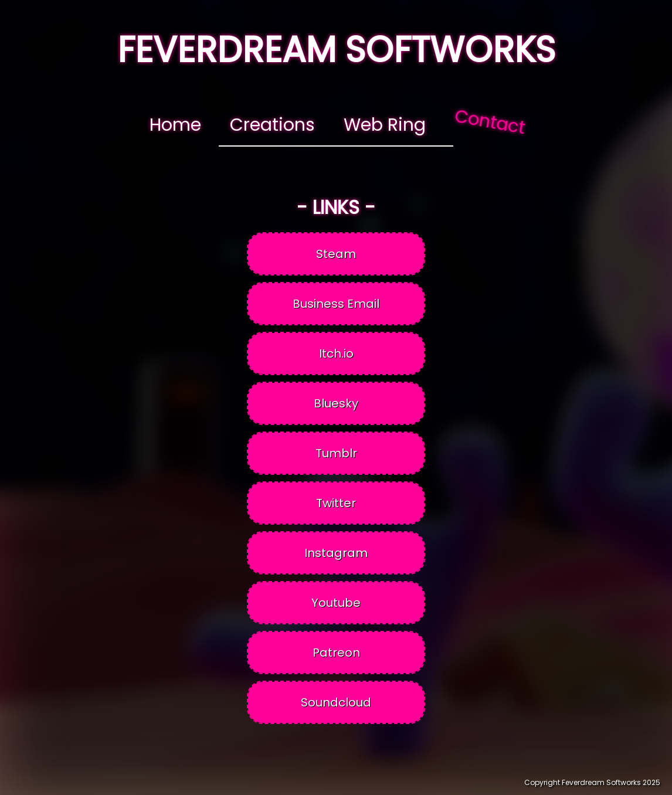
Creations (272, 125)
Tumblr (336, 453)
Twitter (336, 503)
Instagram (336, 553)
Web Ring (385, 125)
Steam (336, 254)
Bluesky (336, 403)
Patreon (336, 653)
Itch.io (336, 354)
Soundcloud (336, 702)
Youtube (336, 603)
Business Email (336, 304)
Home (175, 125)
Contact (490, 122)
